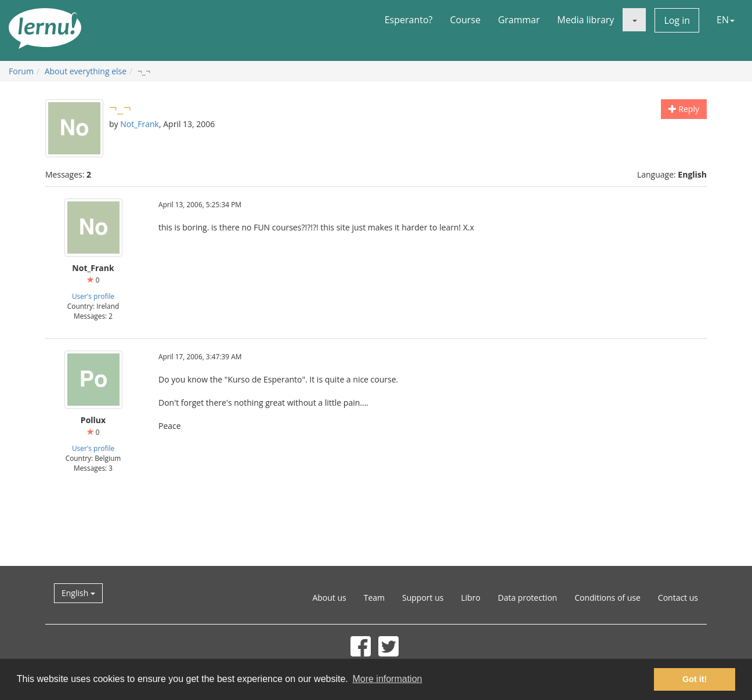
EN (726, 20)
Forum (21, 71)
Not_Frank (140, 124)
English (78, 593)
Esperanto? (409, 20)
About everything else (86, 71)
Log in (677, 20)
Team (374, 598)
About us (329, 598)
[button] (634, 20)
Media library (585, 20)
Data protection (527, 598)
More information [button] (387, 679)
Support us (423, 598)
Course (465, 20)
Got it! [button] (695, 679)
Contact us (678, 598)
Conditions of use (608, 598)
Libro (471, 598)
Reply (684, 109)
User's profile (93, 296)
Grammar (519, 20)
